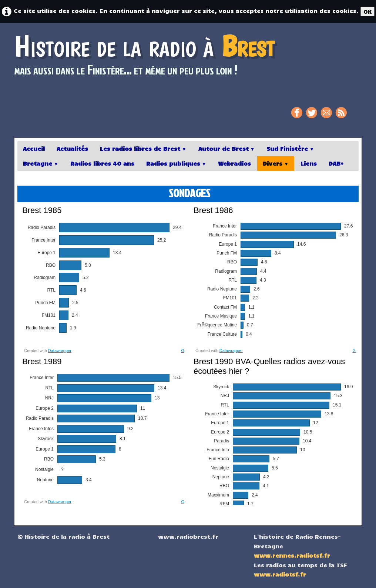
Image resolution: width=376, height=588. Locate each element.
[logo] (147, 59)
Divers (276, 163)
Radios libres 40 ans (102, 163)
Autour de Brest (227, 148)
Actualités (72, 148)
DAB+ (336, 163)
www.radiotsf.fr (280, 574)
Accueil (34, 148)
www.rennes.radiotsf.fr (292, 555)
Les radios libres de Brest (143, 148)
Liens (309, 163)
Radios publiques (176, 163)
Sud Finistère (290, 148)
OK (367, 11)
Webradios (234, 163)
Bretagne (41, 163)
